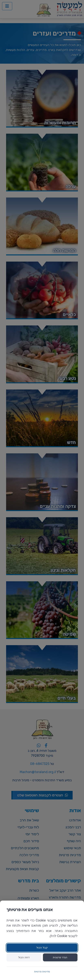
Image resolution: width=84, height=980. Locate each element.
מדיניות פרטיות (42, 972)
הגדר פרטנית (60, 957)
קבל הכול (42, 948)
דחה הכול (24, 957)
